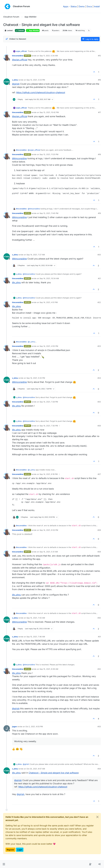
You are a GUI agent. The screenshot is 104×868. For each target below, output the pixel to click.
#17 (99, 112)
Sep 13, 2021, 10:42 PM (49, 112)
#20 (99, 255)
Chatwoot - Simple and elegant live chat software (54, 773)
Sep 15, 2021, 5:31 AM (49, 552)
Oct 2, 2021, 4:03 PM (34, 727)
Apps (66, 6)
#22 (99, 302)
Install (97, 6)
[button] (4, 864)
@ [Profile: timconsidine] (19, 158)
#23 (99, 346)
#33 (99, 727)
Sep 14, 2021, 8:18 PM (49, 474)
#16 (99, 80)
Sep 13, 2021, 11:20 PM (49, 154)
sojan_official (21, 51)
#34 (99, 769)
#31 (99, 637)
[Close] (97, 817)
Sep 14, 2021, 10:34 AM (49, 278)
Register (10, 850)
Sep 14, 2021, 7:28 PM (49, 402)
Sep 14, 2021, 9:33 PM (49, 530)
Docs (89, 6)
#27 (99, 474)
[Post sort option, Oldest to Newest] (16, 39)
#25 (99, 402)
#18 (99, 154)
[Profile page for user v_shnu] (7, 82)
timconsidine (18, 56)
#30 (99, 618)
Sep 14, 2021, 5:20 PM (36, 378)
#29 (99, 552)
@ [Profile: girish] (16, 84)
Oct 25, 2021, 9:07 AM (36, 769)
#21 (99, 278)
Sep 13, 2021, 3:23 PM (36, 80)
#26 (99, 426)
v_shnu (15, 80)
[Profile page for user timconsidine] (7, 58)
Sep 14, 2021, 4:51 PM (49, 302)
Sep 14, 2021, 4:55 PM (49, 346)
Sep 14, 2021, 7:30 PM (49, 426)
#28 (99, 530)
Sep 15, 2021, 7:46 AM (36, 637)
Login (20, 850)
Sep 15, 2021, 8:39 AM (49, 669)
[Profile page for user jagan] (7, 728)
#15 (99, 56)
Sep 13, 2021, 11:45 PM (49, 213)
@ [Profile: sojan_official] (20, 60)
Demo (82, 6)
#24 (99, 378)
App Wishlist (33, 30)
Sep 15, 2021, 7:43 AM (36, 618)
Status (74, 6)
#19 (99, 213)
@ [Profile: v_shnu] (16, 282)
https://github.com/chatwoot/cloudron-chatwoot (41, 92)
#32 (99, 669)
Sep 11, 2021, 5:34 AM (49, 56)
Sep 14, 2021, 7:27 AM (36, 255)
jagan (14, 727)
